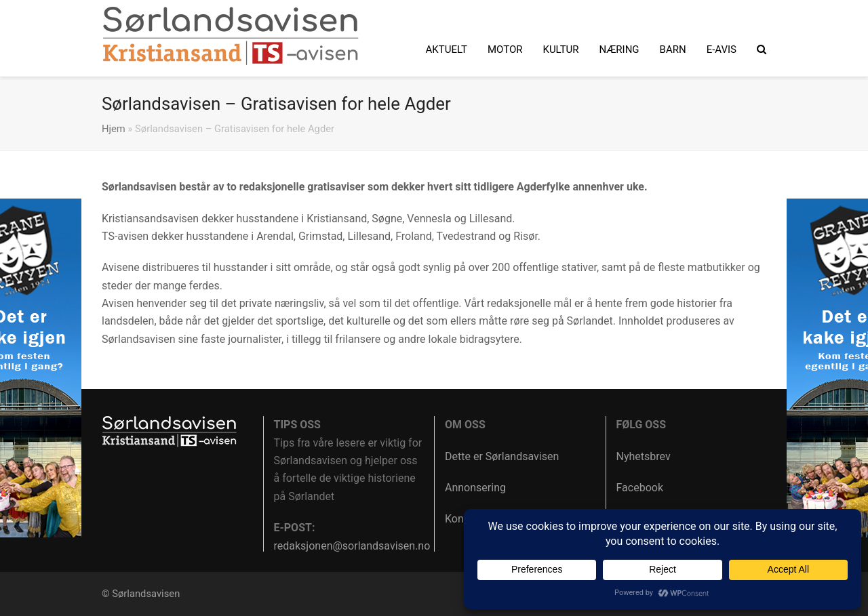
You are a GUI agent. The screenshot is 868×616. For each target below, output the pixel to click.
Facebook (640, 488)
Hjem (114, 129)
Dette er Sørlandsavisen (502, 456)
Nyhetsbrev (644, 456)
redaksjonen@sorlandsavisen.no (352, 546)
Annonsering (475, 488)
